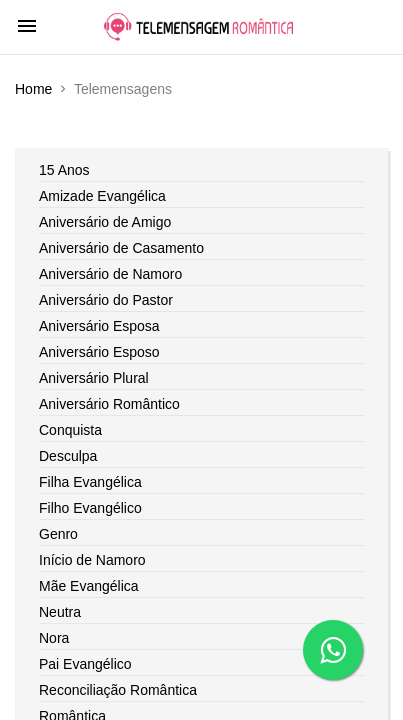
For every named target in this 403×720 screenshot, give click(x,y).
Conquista (70, 430)
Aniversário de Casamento (121, 248)
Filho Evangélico (90, 508)
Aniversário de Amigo (105, 222)
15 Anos (64, 170)
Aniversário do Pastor (106, 300)
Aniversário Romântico (109, 404)
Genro (58, 534)
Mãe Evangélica (89, 586)
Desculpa (68, 456)
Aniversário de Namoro (110, 274)
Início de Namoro (92, 560)
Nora (54, 638)
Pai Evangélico (85, 664)
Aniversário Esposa (99, 326)
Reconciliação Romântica (118, 690)
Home (33, 89)
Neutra (60, 612)
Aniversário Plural (94, 378)
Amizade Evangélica (102, 196)
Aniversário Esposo (99, 352)
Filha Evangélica (90, 482)
